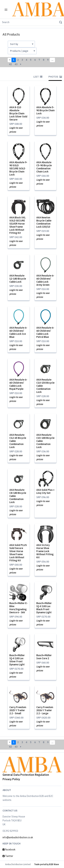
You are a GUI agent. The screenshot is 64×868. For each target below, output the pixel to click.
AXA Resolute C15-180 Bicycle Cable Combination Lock (45, 441)
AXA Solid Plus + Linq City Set (45, 491)
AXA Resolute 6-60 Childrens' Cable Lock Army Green (45, 280)
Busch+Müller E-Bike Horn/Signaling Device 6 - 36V (19, 608)
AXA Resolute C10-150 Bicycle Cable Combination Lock (45, 386)
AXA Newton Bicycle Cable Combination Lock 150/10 (44, 222)
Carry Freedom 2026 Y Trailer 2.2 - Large (45, 710)
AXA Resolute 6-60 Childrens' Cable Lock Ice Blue (18, 332)
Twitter (8, 856)
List (38, 77)
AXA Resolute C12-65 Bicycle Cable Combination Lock (18, 441)
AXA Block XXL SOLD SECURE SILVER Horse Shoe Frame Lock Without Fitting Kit (17, 225)
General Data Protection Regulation (26, 775)
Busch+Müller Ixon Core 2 (44, 657)
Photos (55, 77)
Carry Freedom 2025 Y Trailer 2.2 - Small (18, 710)
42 (10, 64)
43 (16, 64)
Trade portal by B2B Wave (47, 864)
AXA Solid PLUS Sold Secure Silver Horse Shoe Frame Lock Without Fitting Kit (18, 553)
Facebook (9, 850)
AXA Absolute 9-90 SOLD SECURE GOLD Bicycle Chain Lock (18, 168)
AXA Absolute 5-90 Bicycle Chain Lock (45, 110)
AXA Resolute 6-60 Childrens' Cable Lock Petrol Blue (45, 332)
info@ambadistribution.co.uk (18, 837)
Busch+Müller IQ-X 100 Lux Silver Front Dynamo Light (17, 660)
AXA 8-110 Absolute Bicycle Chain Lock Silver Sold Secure (18, 113)
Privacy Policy (11, 779)
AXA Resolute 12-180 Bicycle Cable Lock (18, 279)
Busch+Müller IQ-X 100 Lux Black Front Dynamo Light (44, 608)
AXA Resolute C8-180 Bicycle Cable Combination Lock (18, 496)
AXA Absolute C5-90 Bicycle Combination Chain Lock (44, 167)
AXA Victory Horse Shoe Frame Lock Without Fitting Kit (45, 551)
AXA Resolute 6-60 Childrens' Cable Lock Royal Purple (18, 384)
